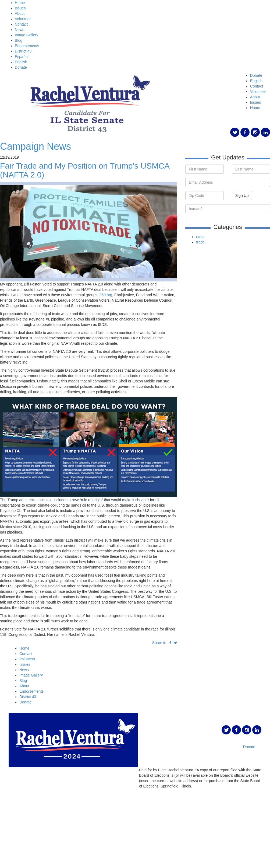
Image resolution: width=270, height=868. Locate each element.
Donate (21, 67)
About (20, 13)
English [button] (256, 81)
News (19, 30)
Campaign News (35, 146)
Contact (21, 24)
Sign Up (242, 196)
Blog (19, 40)
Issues (20, 8)
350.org (106, 295)
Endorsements (27, 46)
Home (20, 3)
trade (200, 242)
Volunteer (23, 19)
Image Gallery (26, 35)
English (21, 62)
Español (22, 57)
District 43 (23, 51)
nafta (200, 237)
